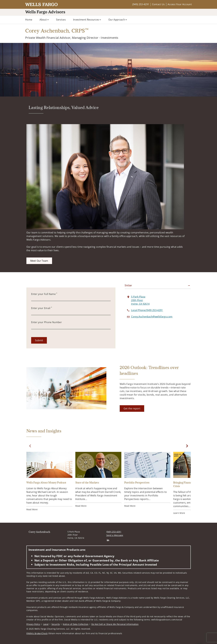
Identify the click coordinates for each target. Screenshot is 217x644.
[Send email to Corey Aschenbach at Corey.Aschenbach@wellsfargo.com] (152, 317)
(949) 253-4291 (141, 4)
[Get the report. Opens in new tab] (132, 408)
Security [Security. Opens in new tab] (56, 624)
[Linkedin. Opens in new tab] (108, 540)
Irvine (128, 285)
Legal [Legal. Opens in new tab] (46, 624)
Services (61, 20)
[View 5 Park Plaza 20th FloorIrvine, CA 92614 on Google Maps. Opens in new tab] (140, 300)
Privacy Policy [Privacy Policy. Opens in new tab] (33, 624)
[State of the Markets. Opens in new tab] (98, 480)
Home (29, 20)
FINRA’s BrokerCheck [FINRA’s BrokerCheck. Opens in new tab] (37, 633)
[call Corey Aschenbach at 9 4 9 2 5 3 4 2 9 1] (147, 310)
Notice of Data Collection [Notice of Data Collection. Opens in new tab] (76, 624)
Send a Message (115, 535)
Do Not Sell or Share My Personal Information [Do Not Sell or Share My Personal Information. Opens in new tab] (115, 624)
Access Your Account (180, 4)
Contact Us (158, 4)
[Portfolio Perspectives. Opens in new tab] (147, 480)
